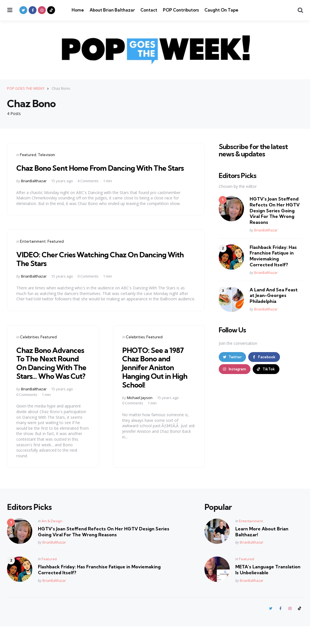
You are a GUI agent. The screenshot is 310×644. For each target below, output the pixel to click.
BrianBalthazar (34, 189)
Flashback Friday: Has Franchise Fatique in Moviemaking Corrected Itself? (273, 256)
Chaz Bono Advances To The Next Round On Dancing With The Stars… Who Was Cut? (53, 376)
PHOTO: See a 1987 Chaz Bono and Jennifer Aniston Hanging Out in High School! (158, 376)
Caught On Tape (221, 10)
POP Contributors (181, 10)
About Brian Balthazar (112, 10)
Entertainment (33, 250)
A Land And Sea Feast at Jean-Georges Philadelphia (274, 295)
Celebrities (29, 345)
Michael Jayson (140, 406)
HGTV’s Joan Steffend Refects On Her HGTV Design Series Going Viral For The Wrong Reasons (275, 210)
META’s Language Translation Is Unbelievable (268, 587)
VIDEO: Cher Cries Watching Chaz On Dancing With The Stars (97, 267)
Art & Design (52, 538)
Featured (28, 154)
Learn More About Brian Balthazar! (262, 549)
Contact (149, 10)
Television (46, 154)
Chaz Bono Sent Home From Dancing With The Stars (97, 172)
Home (78, 10)
